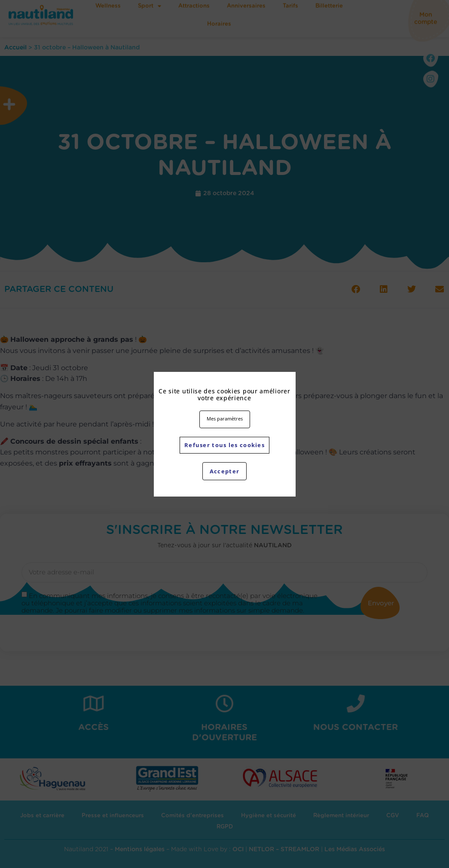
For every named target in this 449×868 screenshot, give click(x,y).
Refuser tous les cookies (224, 445)
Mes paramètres (225, 419)
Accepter (224, 471)
